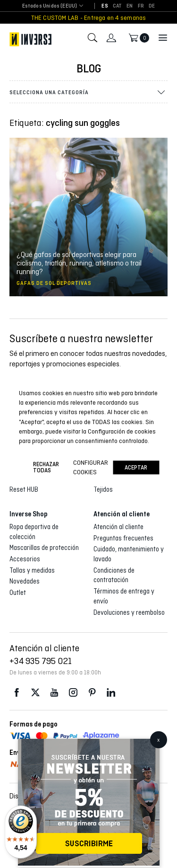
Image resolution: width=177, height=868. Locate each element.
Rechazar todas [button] (46, 468)
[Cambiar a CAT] (118, 6)
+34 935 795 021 (41, 661)
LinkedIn (111, 693)
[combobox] (50, 6)
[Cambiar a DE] (152, 6)
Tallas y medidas (32, 570)
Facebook (17, 693)
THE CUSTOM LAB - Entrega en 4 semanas (89, 18)
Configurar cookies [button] (91, 467)
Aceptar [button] (136, 467)
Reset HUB (24, 489)
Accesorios (25, 559)
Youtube (54, 693)
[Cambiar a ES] (105, 6)
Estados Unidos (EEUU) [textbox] (50, 6)
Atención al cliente (118, 527)
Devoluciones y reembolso (129, 612)
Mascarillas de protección (44, 548)
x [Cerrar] (158, 740)
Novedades (25, 581)
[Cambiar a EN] (130, 6)
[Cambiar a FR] (141, 6)
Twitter (35, 693)
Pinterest (92, 693)
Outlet (18, 593)
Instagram (73, 693)
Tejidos (103, 489)
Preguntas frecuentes (123, 538)
